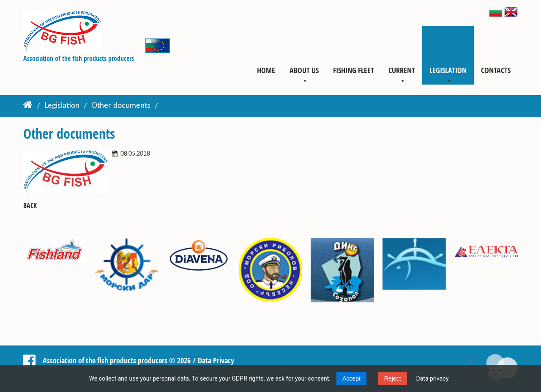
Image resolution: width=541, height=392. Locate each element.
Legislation (448, 70)
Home (266, 70)
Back (30, 206)
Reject (393, 378)
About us (304, 70)
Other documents (121, 106)
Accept (351, 378)
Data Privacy (216, 360)
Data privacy (433, 378)
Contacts (496, 70)
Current (402, 70)
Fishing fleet (354, 70)
